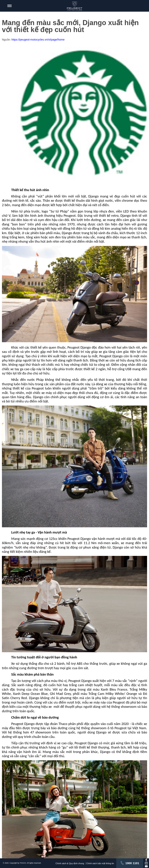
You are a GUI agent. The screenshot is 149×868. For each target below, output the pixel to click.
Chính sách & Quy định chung (69, 863)
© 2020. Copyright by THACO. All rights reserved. (22, 863)
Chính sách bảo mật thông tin (101, 863)
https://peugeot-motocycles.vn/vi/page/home (38, 40)
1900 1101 (132, 863)
